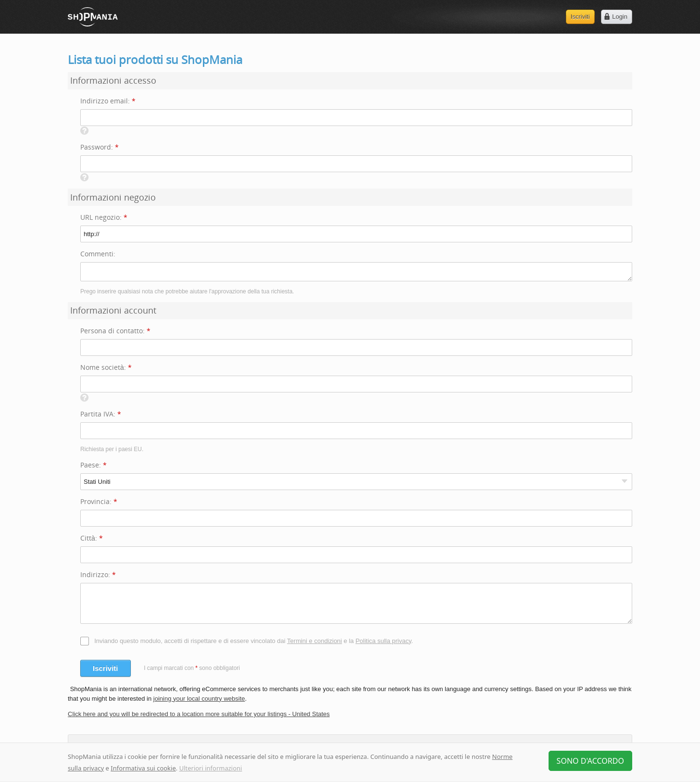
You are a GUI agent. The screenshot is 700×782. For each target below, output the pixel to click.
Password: (100, 147)
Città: (92, 538)
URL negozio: (104, 217)
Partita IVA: (101, 414)
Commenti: (98, 254)
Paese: (94, 465)
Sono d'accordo (590, 761)
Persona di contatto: (115, 331)
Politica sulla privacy (383, 641)
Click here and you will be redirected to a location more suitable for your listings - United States (199, 714)
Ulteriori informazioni (211, 768)
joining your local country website (199, 699)
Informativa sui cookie (143, 768)
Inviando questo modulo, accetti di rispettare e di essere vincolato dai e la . (254, 641)
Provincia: (99, 501)
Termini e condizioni (314, 641)
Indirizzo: (98, 574)
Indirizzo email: (108, 101)
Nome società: (106, 367)
